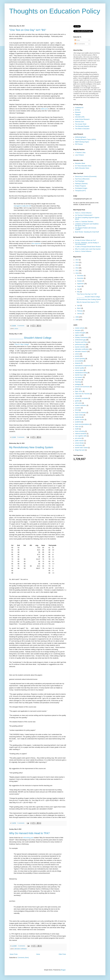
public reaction (79, 441)
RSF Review (79, 144)
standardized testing (81, 373)
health (77, 429)
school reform (79, 370)
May (79, 292)
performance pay (80, 344)
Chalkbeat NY (79, 108)
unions (16, 329)
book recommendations (82, 424)
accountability (79, 361)
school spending (80, 359)
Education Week (80, 163)
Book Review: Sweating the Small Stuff (87, 232)
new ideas (78, 380)
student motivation (81, 405)
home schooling (80, 431)
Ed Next (78, 110)
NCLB (77, 410)
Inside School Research (82, 119)
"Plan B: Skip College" (22, 344)
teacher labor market (81, 448)
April (79, 306)
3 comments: (21, 326)
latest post (44, 109)
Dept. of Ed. (79, 391)
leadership (78, 417)
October (80, 281)
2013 (77, 265)
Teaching (78, 382)
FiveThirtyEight (80, 181)
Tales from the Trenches (82, 394)
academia (78, 422)
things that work (80, 450)
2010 (77, 273)
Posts (77, 40)
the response (36, 243)
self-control (78, 403)
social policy (79, 445)
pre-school (78, 438)
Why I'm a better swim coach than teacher (88, 249)
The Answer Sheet (81, 124)
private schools (80, 420)
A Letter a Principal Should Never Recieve (88, 247)
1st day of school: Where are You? (86, 240)
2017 (77, 260)
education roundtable (81, 398)
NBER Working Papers (82, 142)
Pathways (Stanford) (81, 184)
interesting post (28, 838)
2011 (77, 271)
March (79, 308)
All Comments (80, 44)
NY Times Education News (83, 166)
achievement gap (80, 340)
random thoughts (80, 333)
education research (81, 352)
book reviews (79, 415)
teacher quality (80, 368)
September (81, 284)
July (79, 289)
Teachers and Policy (81, 342)
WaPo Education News (82, 168)
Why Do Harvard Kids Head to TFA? (29, 833)
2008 (77, 320)
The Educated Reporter (82, 126)
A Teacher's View (80, 153)
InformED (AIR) (80, 117)
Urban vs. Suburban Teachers (84, 222)
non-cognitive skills (81, 436)
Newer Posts (14, 954)
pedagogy (78, 384)
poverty (77, 356)
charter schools (80, 328)
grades (77, 401)
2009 (77, 317)
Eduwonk (78, 112)
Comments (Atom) (23, 958)
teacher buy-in (79, 375)
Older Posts (62, 954)
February (80, 311)
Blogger (63, 970)
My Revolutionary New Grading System (31, 447)
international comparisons (83, 366)
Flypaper (78, 115)
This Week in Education (82, 129)
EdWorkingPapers (81, 137)
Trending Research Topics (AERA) (86, 139)
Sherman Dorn (80, 122)
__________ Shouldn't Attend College (30, 338)
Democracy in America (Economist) (86, 176)
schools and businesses (82, 387)
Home (38, 954)
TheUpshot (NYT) (80, 191)
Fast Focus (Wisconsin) (82, 179)
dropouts (78, 363)
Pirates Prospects (80, 186)
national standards (81, 434)
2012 (77, 268)
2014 (77, 263)
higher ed (78, 335)
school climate (79, 443)
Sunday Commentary (82, 337)
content (77, 396)
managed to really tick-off (22, 206)
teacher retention (80, 347)
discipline (78, 330)
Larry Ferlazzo (79, 155)
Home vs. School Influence (83, 213)
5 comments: (21, 437)
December (80, 276)
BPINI (77, 389)
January (80, 314)
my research (79, 377)
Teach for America (81, 413)
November (80, 278)
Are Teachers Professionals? (84, 215)
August (79, 286)
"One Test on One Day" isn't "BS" (28, 30)
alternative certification (21, 949)
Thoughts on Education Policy (55, 11)
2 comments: (22, 946)
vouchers (78, 408)
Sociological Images (81, 188)
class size (78, 427)
